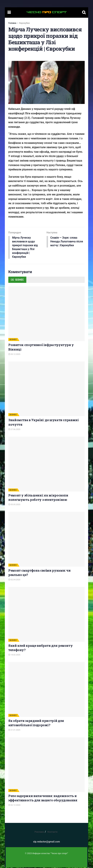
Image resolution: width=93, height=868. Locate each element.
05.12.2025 (14, 355)
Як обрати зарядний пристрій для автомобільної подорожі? (36, 724)
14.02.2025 (14, 656)
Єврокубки (24, 23)
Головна (12, 23)
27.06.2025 (14, 430)
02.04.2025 (14, 580)
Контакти (52, 833)
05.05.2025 (14, 505)
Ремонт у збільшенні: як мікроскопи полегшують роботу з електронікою (38, 498)
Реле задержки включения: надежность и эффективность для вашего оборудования (43, 799)
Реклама (39, 833)
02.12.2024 (14, 806)
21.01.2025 (14, 731)
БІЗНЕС (13, 340)
